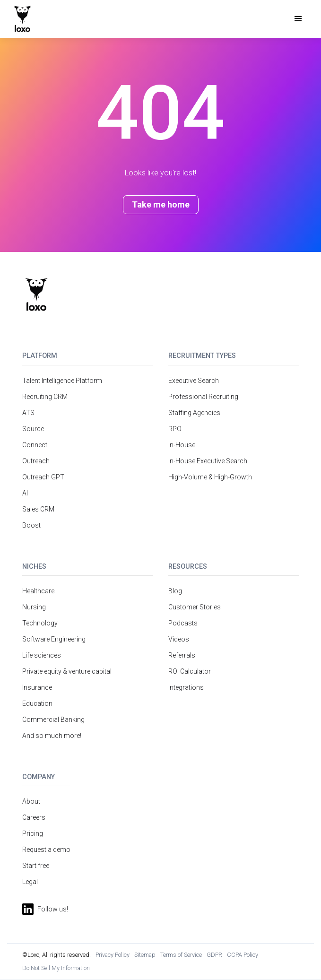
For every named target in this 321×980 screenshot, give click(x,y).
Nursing (34, 607)
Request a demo (46, 850)
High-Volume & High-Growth (210, 477)
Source (33, 429)
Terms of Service (181, 955)
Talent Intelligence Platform (62, 381)
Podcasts (183, 623)
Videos (179, 639)
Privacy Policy (113, 955)
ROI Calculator (190, 671)
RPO (175, 429)
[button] (298, 19)
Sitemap (145, 955)
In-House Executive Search (208, 461)
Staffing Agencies (194, 413)
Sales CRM (38, 509)
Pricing (33, 833)
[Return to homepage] (36, 295)
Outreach (36, 461)
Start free (36, 866)
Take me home (161, 204)
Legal (30, 882)
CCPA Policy (243, 955)
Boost (31, 525)
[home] (22, 19)
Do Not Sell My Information (56, 968)
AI (25, 493)
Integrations (186, 687)
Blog (175, 591)
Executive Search (194, 381)
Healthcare (38, 591)
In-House (182, 445)
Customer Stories (195, 607)
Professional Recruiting (203, 397)
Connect (35, 445)
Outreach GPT (43, 477)
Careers (34, 817)
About (31, 801)
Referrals (182, 655)
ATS (28, 413)
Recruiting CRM (45, 397)
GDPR (214, 955)
